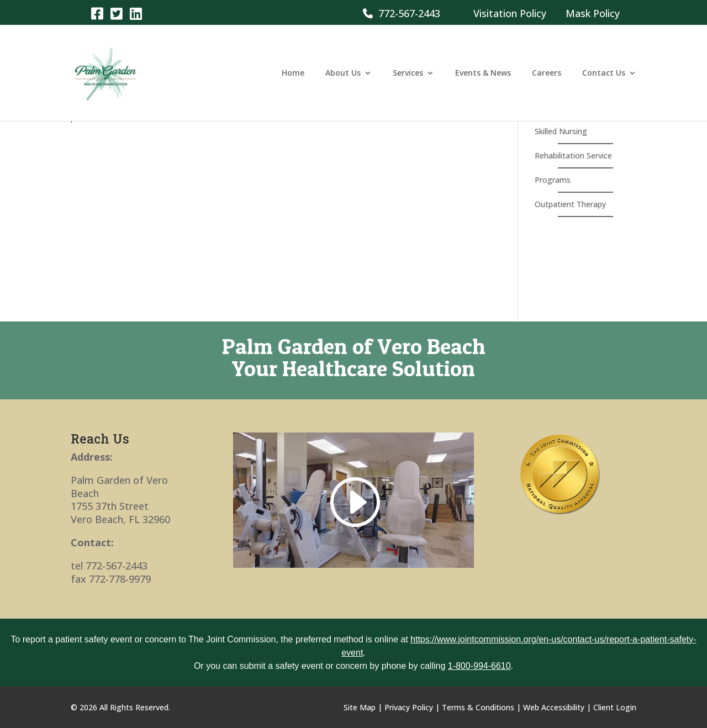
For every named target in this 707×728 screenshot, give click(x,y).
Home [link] (293, 73)
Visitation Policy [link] (510, 13)
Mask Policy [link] (593, 13)
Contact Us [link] (604, 73)
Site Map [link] (360, 707)
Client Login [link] (615, 707)
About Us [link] (343, 73)
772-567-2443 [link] (402, 13)
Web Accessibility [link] (554, 707)
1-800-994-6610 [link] (479, 666)
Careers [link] (547, 73)
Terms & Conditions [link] (478, 707)
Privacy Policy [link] (409, 707)
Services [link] (408, 73)
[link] (97, 13)
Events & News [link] (483, 73)
